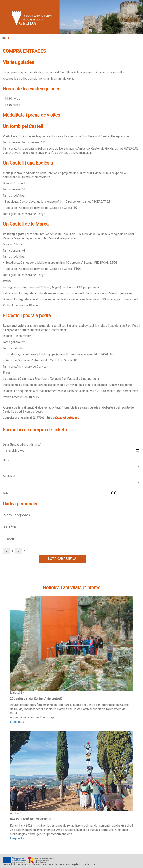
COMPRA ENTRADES (24, 51)
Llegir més (17, 722)
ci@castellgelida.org (66, 418)
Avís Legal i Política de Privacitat (83, 864)
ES (10, 38)
